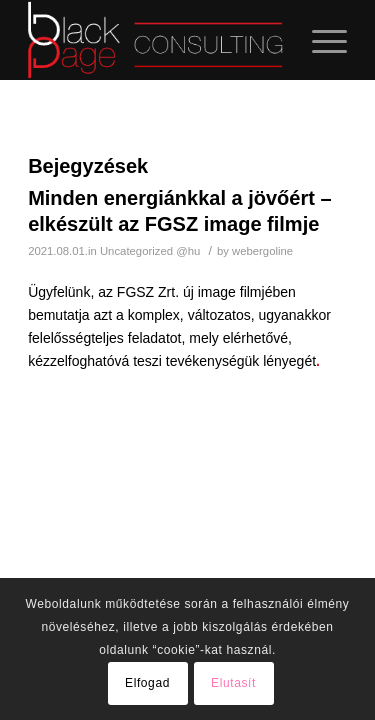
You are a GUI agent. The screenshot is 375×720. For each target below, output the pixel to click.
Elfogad (147, 683)
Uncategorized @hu (150, 251)
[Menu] (319, 40)
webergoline (262, 251)
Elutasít (233, 683)
